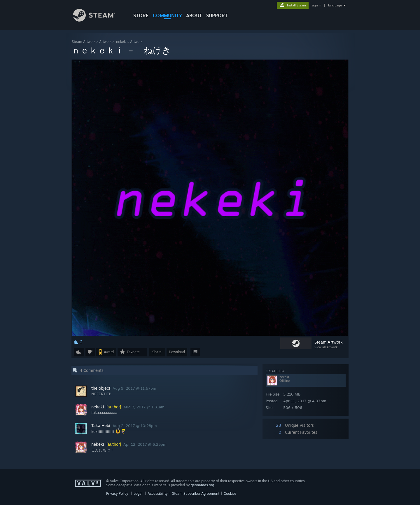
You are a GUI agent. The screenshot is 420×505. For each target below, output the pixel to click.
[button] (79, 352)
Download (177, 352)
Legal (138, 493)
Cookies (230, 493)
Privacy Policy (117, 493)
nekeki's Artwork (129, 42)
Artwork (105, 42)
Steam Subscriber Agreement (196, 493)
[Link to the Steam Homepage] (99, 20)
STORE (141, 15)
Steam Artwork (84, 42)
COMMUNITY (167, 15)
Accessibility (158, 493)
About (194, 15)
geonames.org (202, 485)
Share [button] (157, 352)
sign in (316, 5)
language (335, 5)
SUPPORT (217, 15)
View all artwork (326, 347)
